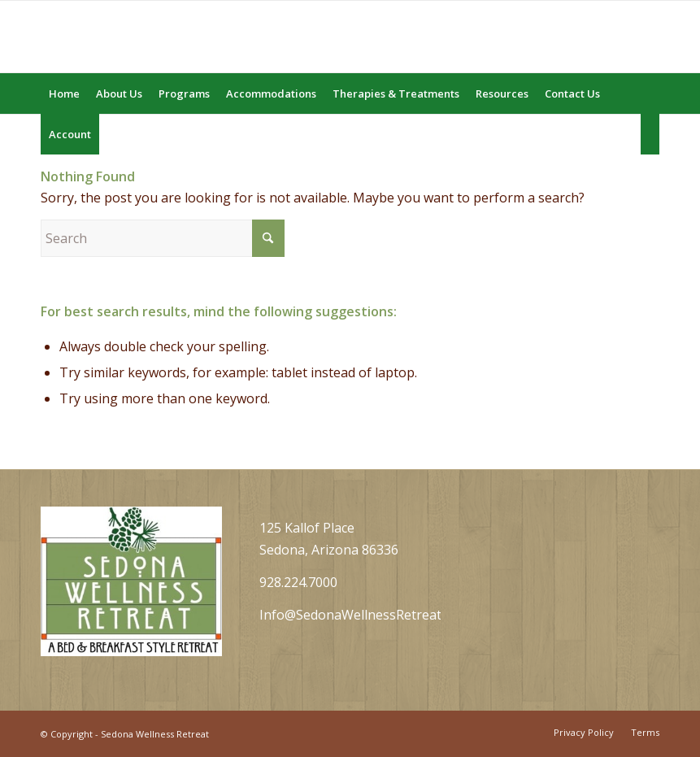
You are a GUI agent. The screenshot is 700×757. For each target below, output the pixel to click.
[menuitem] (64, 94)
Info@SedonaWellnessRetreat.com (364, 615)
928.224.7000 (298, 582)
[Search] (650, 134)
